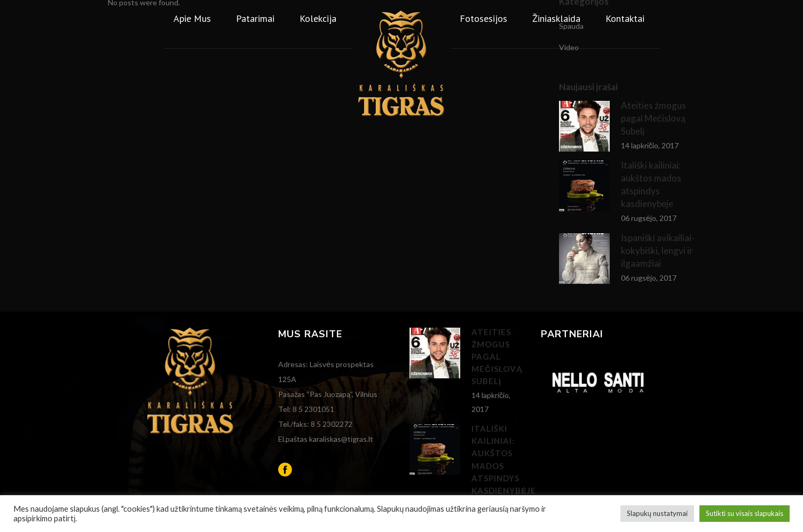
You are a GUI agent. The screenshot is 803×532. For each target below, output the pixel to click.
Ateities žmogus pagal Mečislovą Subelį (497, 356)
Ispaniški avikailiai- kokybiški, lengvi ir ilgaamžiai (658, 251)
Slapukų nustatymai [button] (657, 513)
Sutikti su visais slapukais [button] (745, 513)
